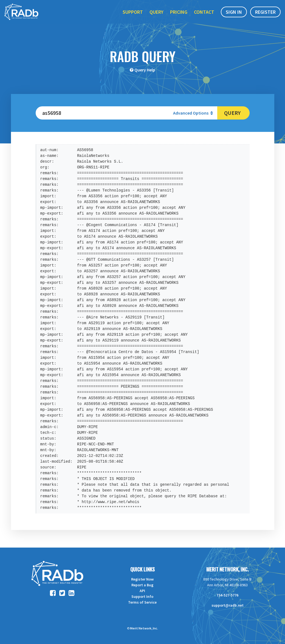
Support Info (142, 596)
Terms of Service (142, 602)
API (142, 591)
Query (156, 16)
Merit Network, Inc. (227, 569)
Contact (204, 16)
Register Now (142, 579)
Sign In (234, 16)
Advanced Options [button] (193, 113)
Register (265, 16)
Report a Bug (142, 585)
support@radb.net (228, 605)
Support (133, 16)
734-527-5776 (227, 595)
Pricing (179, 16)
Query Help (145, 70)
